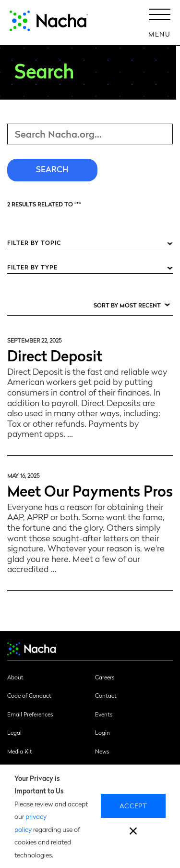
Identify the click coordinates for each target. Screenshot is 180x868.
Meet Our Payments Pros (90, 490)
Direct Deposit (55, 355)
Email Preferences (30, 714)
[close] (133, 832)
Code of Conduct (29, 695)
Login (102, 732)
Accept (133, 805)
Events (104, 714)
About (15, 677)
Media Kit (20, 751)
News (102, 751)
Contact (106, 695)
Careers (105, 677)
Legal (14, 732)
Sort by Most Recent (127, 305)
